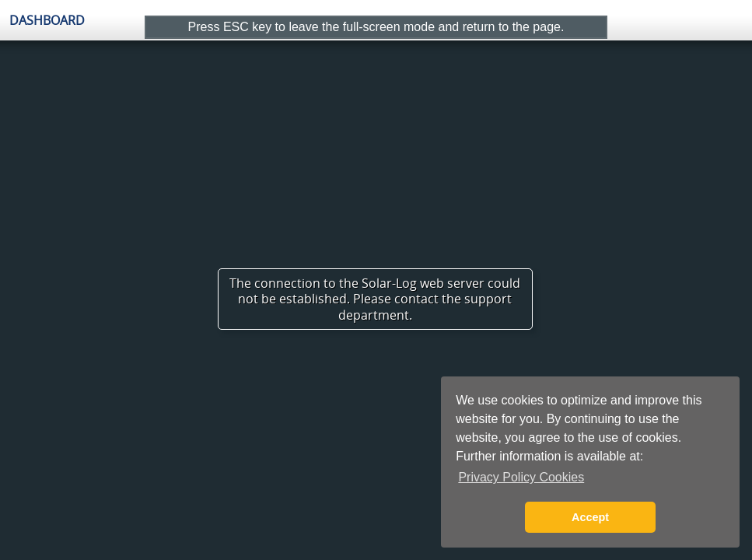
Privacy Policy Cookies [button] (521, 477)
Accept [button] (590, 517)
